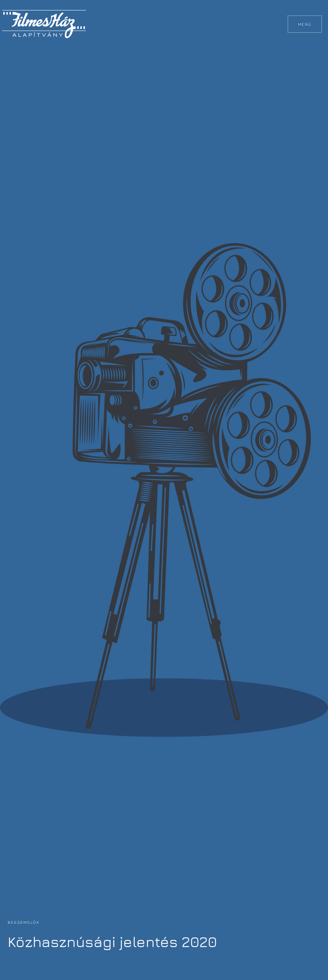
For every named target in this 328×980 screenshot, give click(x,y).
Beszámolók (23, 922)
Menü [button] (304, 24)
